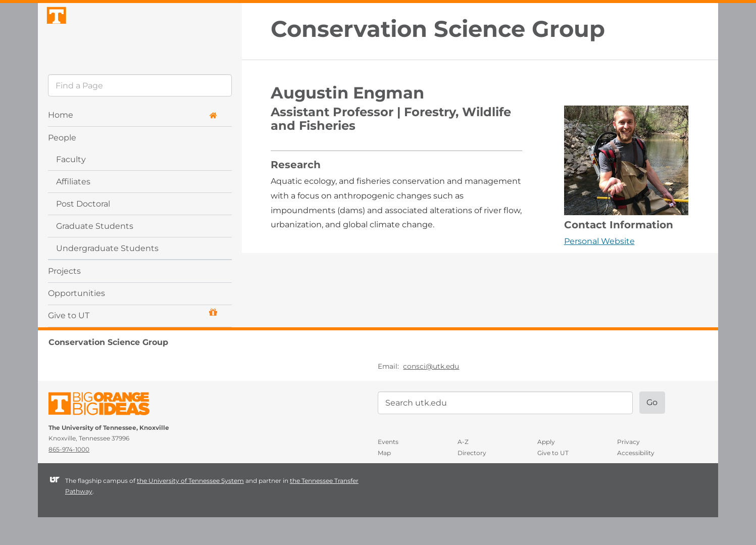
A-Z (463, 470)
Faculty (71, 187)
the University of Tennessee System (190, 508)
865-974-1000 (69, 478)
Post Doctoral (83, 232)
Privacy (628, 470)
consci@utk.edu (431, 394)
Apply (546, 470)
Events (388, 470)
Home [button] (133, 143)
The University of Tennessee (105, 434)
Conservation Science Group (438, 29)
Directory (472, 481)
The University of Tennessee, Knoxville (140, 47)
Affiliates (73, 209)
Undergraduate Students (107, 276)
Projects (64, 299)
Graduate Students (95, 254)
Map (384, 481)
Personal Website (599, 241)
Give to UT (133, 342)
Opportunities (77, 321)
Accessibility (636, 481)
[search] (140, 114)
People (62, 165)
